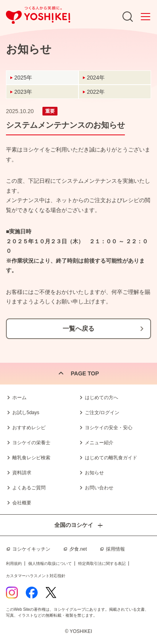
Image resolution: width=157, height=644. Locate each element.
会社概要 (22, 503)
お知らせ (94, 473)
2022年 (96, 92)
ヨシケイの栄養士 (31, 443)
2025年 (23, 78)
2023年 (23, 92)
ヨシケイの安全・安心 (109, 428)
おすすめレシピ (29, 428)
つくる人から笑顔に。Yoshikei (38, 15)
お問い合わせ (99, 488)
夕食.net (78, 549)
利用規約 (14, 563)
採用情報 (115, 549)
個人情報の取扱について (50, 563)
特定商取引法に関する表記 (102, 563)
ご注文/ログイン (102, 413)
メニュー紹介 (99, 443)
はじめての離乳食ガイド (111, 458)
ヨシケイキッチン (31, 549)
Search (128, 17)
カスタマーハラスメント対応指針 (36, 576)
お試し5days (26, 413)
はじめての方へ (101, 398)
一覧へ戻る (78, 329)
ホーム (19, 398)
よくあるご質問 (29, 488)
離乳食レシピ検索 (31, 458)
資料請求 (22, 473)
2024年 (96, 78)
